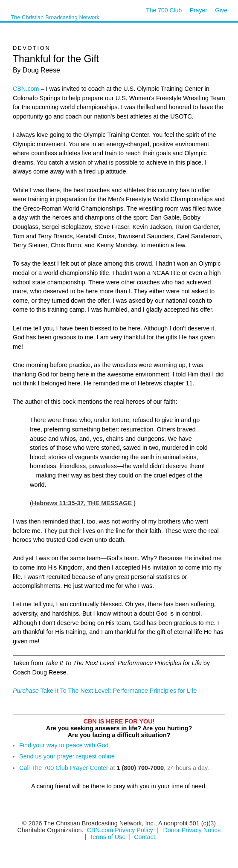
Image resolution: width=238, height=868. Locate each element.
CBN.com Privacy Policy (120, 830)
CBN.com (26, 89)
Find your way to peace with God (64, 745)
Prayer (199, 10)
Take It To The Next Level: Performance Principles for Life (105, 691)
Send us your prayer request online (67, 756)
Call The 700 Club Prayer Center (64, 768)
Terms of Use (109, 837)
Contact (145, 837)
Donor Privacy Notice (192, 830)
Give (221, 10)
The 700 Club (164, 10)
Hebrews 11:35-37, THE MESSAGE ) (84, 503)
